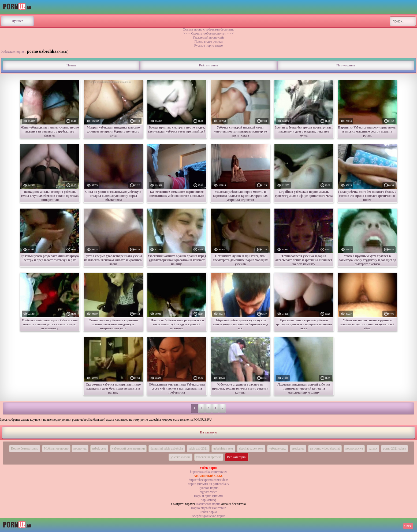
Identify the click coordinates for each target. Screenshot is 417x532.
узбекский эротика (209, 457)
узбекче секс (278, 448)
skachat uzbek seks (251, 448)
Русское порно (208, 488)
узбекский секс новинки (128, 448)
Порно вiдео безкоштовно (208, 508)
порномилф (208, 500)
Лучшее (17, 21)
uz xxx (373, 448)
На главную (208, 432)
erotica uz (298, 448)
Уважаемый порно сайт (208, 37)
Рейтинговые (208, 65)
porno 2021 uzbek (395, 448)
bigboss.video (208, 492)
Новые (71, 65)
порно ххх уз (354, 448)
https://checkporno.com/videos (208, 480)
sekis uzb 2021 (198, 448)
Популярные (346, 65)
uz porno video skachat (325, 448)
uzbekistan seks (223, 448)
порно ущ (80, 448)
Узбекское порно (12, 52)
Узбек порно (208, 512)
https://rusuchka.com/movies (208, 472)
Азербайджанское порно (209, 516)
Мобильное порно (56, 448)
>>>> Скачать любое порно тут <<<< (208, 33)
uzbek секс (99, 448)
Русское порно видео (208, 46)
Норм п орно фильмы (208, 496)
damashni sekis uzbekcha (167, 448)
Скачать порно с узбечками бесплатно (208, 29)
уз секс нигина (180, 457)
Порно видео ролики (208, 41)
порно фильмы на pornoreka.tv (208, 484)
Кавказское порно (208, 504)
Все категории (237, 457)
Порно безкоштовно (25, 448)
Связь (408, 526)
